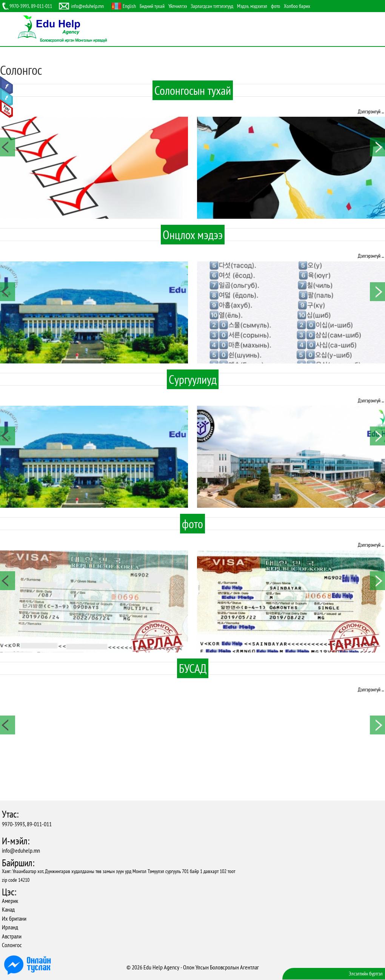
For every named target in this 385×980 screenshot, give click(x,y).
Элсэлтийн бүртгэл (366, 974)
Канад (8, 909)
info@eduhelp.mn (21, 850)
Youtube (7, 109)
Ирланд (10, 927)
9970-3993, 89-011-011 (27, 824)
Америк (10, 901)
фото (276, 6)
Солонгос (12, 945)
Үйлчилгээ (178, 6)
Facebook (7, 85)
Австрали (12, 936)
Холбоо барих (297, 6)
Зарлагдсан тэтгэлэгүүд (212, 6)
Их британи (14, 918)
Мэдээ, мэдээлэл (252, 6)
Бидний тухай (152, 6)
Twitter (7, 97)
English (129, 6)
